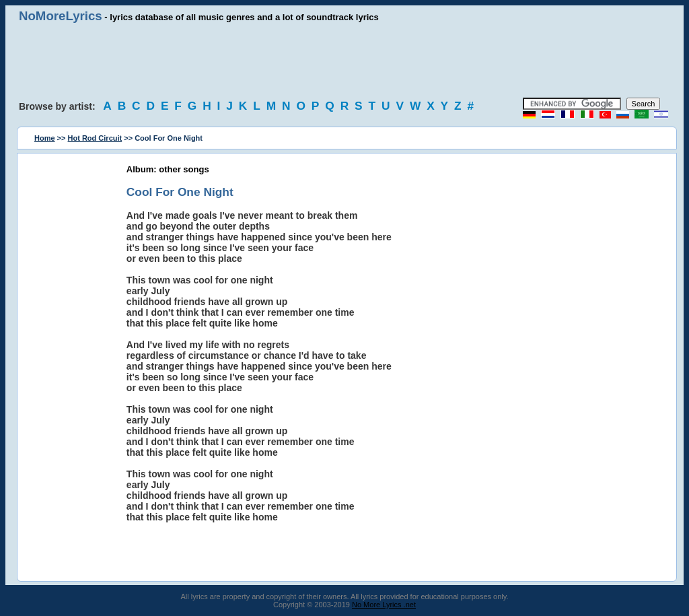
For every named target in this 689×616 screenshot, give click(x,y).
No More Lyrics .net (384, 605)
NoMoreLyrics (61, 16)
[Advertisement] (344, 61)
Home (45, 138)
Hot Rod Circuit (95, 138)
